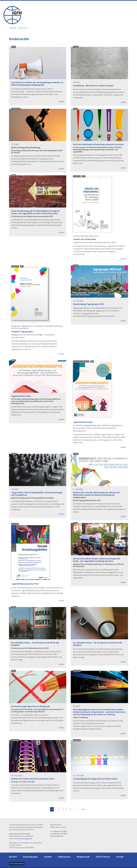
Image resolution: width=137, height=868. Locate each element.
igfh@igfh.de (59, 836)
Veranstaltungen (30, 857)
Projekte (48, 857)
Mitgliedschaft (83, 857)
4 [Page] (63, 809)
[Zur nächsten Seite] (78, 809)
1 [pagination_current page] (52, 809)
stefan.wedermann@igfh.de (23, 839)
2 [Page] (56, 809)
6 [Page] (70, 809)
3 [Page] (59, 809)
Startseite (13, 28)
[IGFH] (13, 15)
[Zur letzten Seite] (83, 809)
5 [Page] (67, 809)
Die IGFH (13, 857)
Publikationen (64, 857)
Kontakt (120, 857)
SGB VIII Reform (103, 857)
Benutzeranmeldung (17, 864)
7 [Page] (74, 809)
